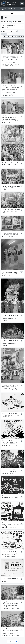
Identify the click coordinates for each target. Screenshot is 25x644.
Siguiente (15, 642)
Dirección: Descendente (17, 37)
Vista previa (5, 31)
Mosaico (4, 34)
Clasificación (13, 31)
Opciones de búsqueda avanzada (9, 26)
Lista (9, 34)
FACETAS (13, 14)
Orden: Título (6, 37)
